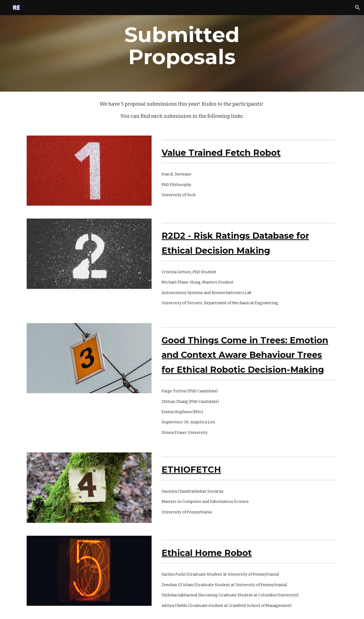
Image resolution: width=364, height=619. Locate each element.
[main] (182, 46)
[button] (358, 8)
